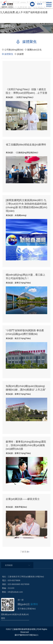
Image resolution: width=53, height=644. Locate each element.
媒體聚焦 (9, 54)
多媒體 (20, 54)
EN (39, 4)
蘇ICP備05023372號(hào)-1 (27, 635)
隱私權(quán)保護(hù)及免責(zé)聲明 (15, 616)
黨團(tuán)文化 (34, 50)
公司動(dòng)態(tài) (14, 50)
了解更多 (24, 552)
